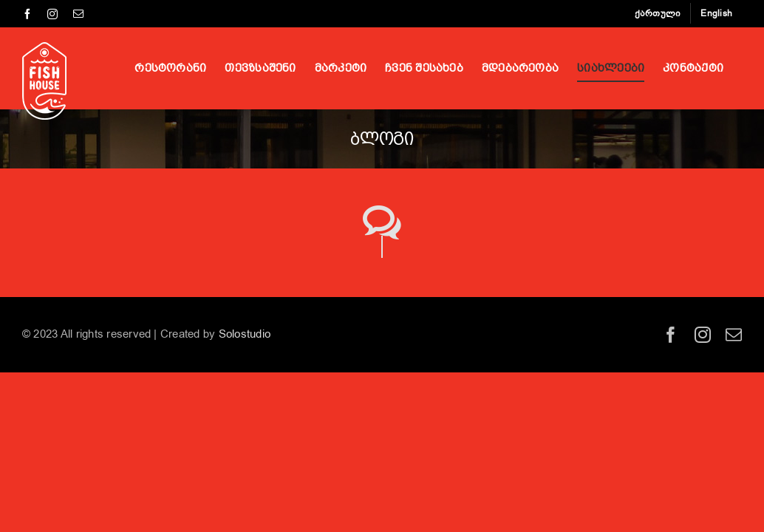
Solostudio (245, 334)
